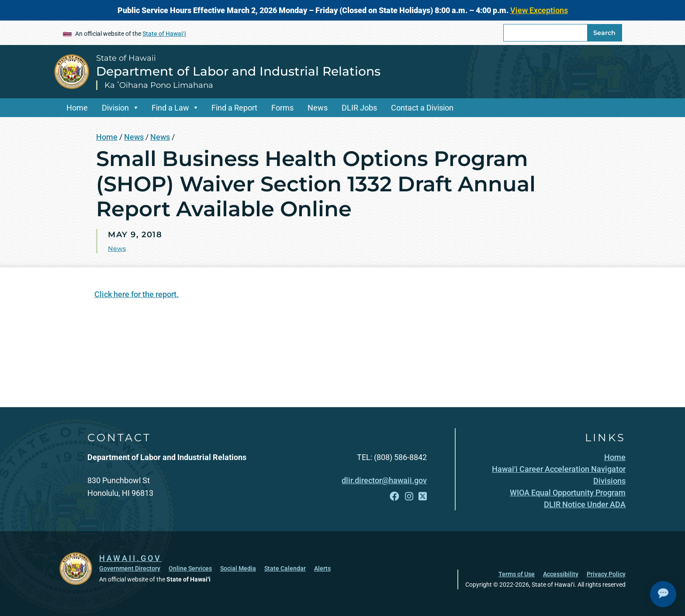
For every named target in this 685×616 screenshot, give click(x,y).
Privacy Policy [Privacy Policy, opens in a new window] (606, 574)
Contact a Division (422, 108)
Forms (282, 108)
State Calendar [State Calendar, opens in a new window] (285, 568)
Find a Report (234, 108)
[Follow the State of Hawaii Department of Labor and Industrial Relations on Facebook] (394, 497)
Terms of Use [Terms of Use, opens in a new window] (517, 574)
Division (115, 108)
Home (77, 108)
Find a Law (170, 108)
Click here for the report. (137, 294)
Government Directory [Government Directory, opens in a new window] (130, 568)
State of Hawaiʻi (164, 34)
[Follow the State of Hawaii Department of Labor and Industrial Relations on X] (423, 497)
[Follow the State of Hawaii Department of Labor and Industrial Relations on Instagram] (409, 497)
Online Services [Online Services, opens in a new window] (190, 568)
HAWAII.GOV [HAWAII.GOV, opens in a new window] (130, 558)
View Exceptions (539, 10)
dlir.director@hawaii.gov (384, 480)
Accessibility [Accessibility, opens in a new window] (561, 574)
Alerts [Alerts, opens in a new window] (322, 568)
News (318, 108)
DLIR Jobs (359, 108)
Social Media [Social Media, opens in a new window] (238, 568)
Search (604, 33)
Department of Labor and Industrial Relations (238, 71)
